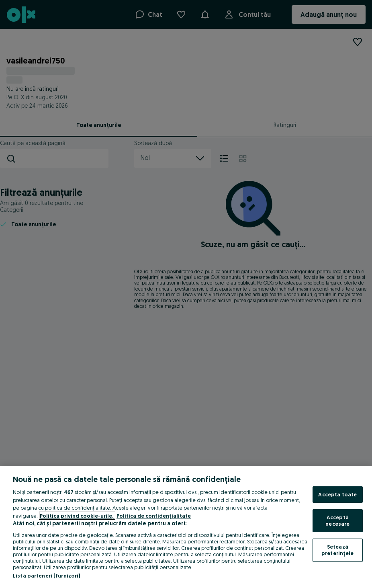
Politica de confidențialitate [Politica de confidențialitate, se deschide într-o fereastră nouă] (154, 516)
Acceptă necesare (337, 520)
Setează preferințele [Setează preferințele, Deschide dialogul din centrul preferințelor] (338, 550)
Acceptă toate (337, 494)
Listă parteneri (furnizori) (47, 576)
